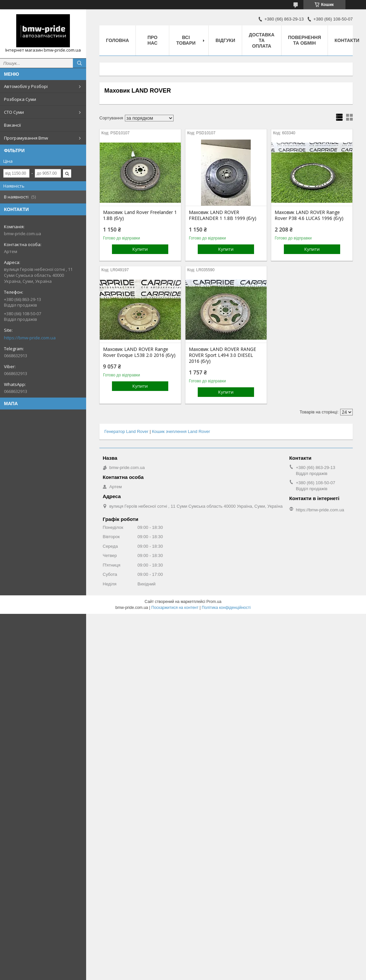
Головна (117, 40)
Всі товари (186, 40)
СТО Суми (14, 112)
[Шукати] (79, 63)
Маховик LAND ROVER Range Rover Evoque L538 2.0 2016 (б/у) (139, 352)
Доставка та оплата (261, 40)
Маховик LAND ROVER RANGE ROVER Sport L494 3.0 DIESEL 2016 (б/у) (222, 355)
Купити (140, 249)
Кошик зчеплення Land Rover (181, 431)
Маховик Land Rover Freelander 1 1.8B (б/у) (140, 215)
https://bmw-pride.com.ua (30, 338)
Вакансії (12, 125)
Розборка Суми (20, 99)
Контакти (347, 40)
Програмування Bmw (26, 138)
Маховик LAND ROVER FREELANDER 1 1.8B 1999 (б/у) (223, 215)
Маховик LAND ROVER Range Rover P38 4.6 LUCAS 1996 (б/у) (309, 215)
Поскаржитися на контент (175, 608)
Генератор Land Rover (126, 431)
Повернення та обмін (305, 40)
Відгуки (225, 40)
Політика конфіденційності (226, 608)
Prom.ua (214, 602)
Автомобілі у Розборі (26, 86)
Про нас (152, 40)
